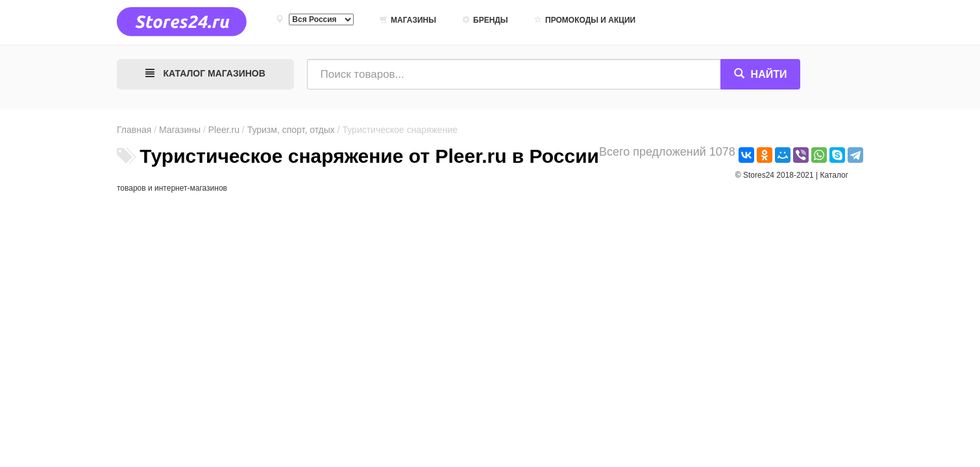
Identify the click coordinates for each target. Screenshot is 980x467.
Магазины (408, 20)
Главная (134, 130)
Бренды (485, 20)
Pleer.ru (224, 130)
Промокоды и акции (585, 20)
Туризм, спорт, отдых (291, 130)
